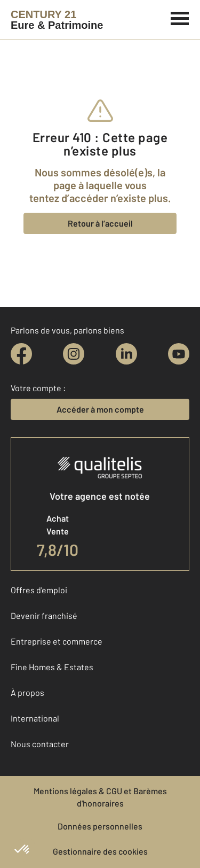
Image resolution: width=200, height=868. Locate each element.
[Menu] (180, 17)
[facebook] (21, 354)
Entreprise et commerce (57, 641)
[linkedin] (126, 354)
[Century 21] (57, 20)
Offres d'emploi (39, 590)
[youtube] (179, 354)
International (35, 718)
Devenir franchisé (44, 615)
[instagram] (74, 354)
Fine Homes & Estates (52, 667)
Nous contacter (40, 744)
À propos (27, 692)
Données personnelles (100, 826)
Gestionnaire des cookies (100, 851)
